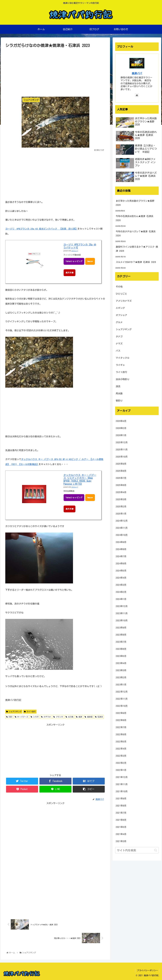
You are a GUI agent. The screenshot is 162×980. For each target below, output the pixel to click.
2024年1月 (121, 599)
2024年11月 (122, 528)
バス (118, 351)
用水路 (119, 393)
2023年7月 (121, 642)
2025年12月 (122, 442)
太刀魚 (70, 717)
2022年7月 (121, 727)
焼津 (79, 717)
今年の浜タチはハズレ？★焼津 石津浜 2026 (136, 234)
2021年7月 (121, 813)
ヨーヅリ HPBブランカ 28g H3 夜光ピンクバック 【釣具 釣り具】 (41, 229)
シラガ (35, 717)
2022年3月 (121, 756)
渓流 (118, 386)
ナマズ (119, 344)
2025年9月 (121, 464)
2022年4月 (121, 749)
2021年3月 (121, 841)
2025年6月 (121, 485)
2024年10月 (122, 535)
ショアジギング (14, 712)
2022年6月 (121, 734)
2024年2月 (121, 592)
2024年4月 (121, 578)
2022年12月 (122, 692)
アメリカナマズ (124, 301)
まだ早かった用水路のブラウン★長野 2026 (135, 203)
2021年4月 (121, 834)
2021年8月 (121, 806)
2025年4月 (121, 492)
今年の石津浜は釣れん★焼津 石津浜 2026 (134, 218)
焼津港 (89, 717)
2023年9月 (121, 628)
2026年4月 (121, 421)
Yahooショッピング (74, 261)
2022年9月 (121, 713)
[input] (137, 850)
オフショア (121, 315)
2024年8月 (121, 549)
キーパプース (21, 717)
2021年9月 (121, 799)
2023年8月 (121, 635)
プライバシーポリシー (147, 970)
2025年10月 (122, 457)
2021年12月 (122, 777)
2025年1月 (121, 514)
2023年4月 (121, 663)
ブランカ (58, 717)
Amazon (91, 261)
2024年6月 (121, 563)
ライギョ (120, 365)
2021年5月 (121, 827)
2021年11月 (122, 784)
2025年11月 (122, 450)
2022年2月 (121, 763)
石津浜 (99, 717)
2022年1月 (121, 770)
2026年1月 (121, 435)
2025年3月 (121, 499)
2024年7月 (121, 556)
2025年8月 (121, 471)
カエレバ (75, 251)
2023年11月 (122, 613)
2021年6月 (121, 820)
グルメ (119, 322)
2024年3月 (121, 585)
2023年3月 (121, 670)
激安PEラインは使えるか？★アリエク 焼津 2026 (137, 249)
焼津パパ (137, 73)
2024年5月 (121, 571)
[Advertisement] (55, 72)
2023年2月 (121, 677)
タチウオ (46, 717)
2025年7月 (121, 478)
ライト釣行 (30, 712)
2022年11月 (122, 699)
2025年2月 (121, 507)
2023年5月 (121, 656)
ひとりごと (121, 294)
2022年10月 (122, 706)
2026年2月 (121, 428)
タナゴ (119, 336)
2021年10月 (122, 791)
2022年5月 (121, 742)
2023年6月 (121, 649)
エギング (120, 308)
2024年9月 (121, 542)
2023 (9, 717)
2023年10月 (122, 620)
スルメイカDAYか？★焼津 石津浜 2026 (136, 262)
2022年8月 (121, 720)
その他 (119, 287)
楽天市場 (70, 273)
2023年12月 (122, 606)
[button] (156, 850)
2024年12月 (122, 521)
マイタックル (123, 358)
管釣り (119, 401)
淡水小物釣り (123, 379)
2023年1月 (121, 685)
